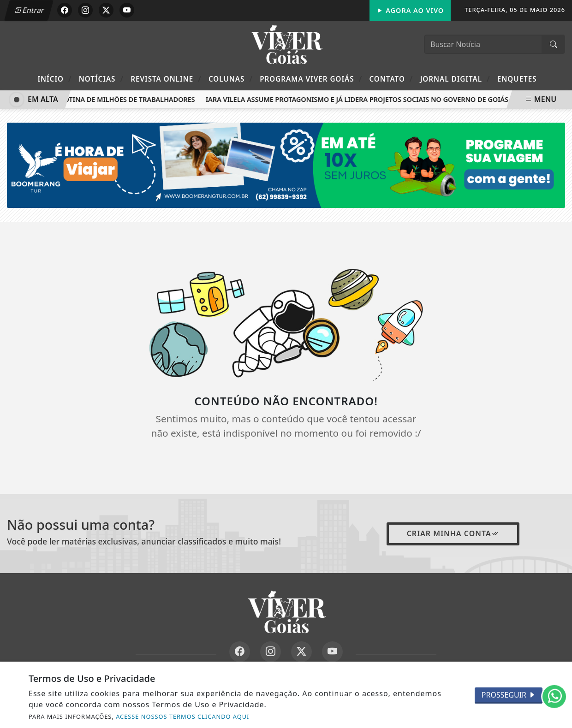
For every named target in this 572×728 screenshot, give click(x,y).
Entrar (29, 10)
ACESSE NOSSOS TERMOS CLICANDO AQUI (182, 716)
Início (54, 79)
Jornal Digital (455, 79)
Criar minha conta (453, 533)
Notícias (101, 79)
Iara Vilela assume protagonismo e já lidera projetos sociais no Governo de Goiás (359, 99)
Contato (391, 79)
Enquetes (517, 79)
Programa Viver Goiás (311, 79)
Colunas (231, 79)
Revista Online (166, 79)
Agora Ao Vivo (410, 10)
